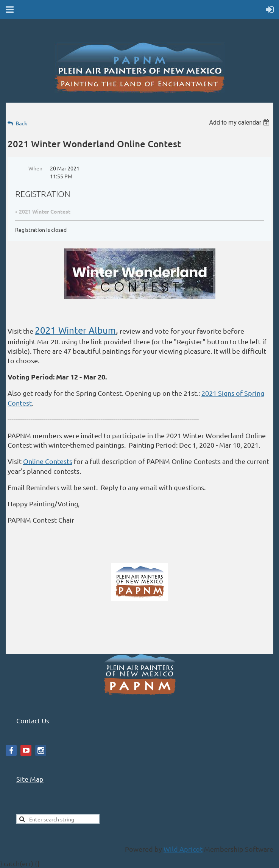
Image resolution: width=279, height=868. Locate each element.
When (35, 168)
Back (21, 123)
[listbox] (240, 123)
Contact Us (33, 720)
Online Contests (48, 461)
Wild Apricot (183, 849)
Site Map (30, 779)
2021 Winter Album (75, 330)
